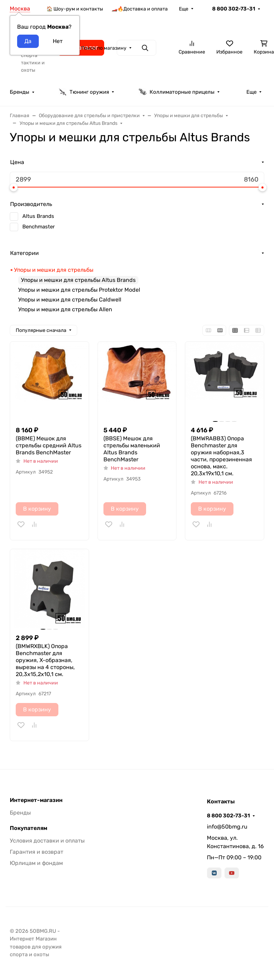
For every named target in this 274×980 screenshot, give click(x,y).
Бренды (20, 92)
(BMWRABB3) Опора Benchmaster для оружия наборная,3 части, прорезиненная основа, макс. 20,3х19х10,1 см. (221, 456)
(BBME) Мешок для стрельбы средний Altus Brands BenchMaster (49, 445)
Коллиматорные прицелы (176, 92)
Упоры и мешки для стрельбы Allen (65, 309)
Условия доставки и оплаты (47, 841)
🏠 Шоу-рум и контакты (75, 9)
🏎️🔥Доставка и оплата (140, 9)
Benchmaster (39, 227)
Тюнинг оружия (84, 92)
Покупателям (28, 828)
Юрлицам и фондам (36, 863)
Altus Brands (38, 216)
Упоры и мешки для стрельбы (54, 270)
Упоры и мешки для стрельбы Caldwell (70, 300)
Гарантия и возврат (37, 852)
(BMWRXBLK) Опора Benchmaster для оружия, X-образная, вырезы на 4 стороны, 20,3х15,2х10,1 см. (45, 660)
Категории (24, 253)
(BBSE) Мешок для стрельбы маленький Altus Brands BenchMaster (132, 449)
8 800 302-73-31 (234, 9)
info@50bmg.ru (227, 827)
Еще (184, 9)
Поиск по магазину (104, 48)
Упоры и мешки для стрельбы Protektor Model (79, 290)
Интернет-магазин (36, 800)
